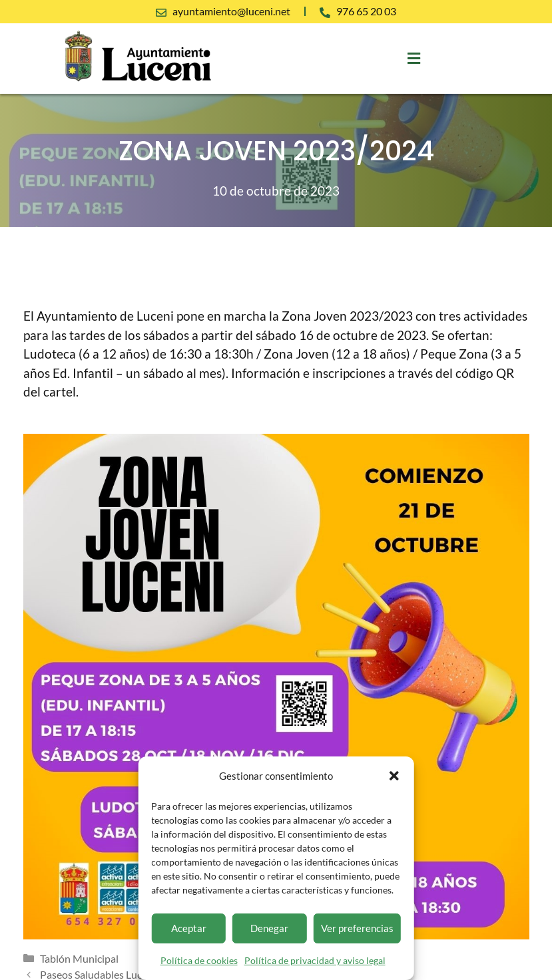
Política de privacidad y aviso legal (315, 960)
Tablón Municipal (79, 958)
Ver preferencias (357, 928)
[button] (394, 776)
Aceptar (189, 928)
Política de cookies (199, 960)
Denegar (269, 928)
